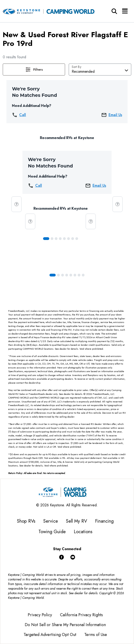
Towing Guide (52, 532)
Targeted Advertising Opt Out (50, 635)
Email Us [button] (112, 115)
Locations (83, 532)
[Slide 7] (77, 239)
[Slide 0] (46, 239)
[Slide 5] (68, 239)
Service (51, 521)
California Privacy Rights (81, 615)
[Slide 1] (52, 239)
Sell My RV (77, 521)
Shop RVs (26, 521)
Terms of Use (96, 635)
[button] (34, 70)
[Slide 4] (64, 239)
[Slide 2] (56, 239)
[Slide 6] (73, 239)
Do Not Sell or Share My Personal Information (65, 625)
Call (19, 115)
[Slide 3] (60, 239)
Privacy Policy (40, 615)
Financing (104, 521)
